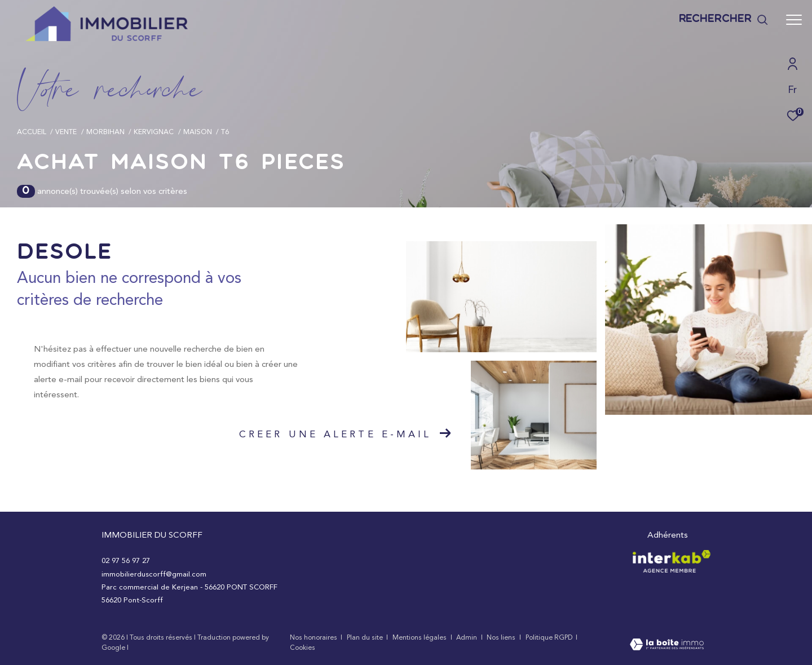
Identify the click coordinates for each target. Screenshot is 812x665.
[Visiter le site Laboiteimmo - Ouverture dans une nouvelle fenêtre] (667, 646)
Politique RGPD (549, 637)
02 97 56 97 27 (126, 560)
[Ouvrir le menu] (794, 20)
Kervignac (154, 132)
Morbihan (105, 132)
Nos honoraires (314, 637)
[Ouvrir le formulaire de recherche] (724, 20)
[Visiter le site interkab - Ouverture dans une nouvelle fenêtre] (672, 561)
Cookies (303, 648)
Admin (467, 637)
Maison (198, 132)
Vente (66, 132)
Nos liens (502, 637)
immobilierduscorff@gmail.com (154, 574)
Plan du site (366, 637)
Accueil (32, 132)
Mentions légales (420, 637)
